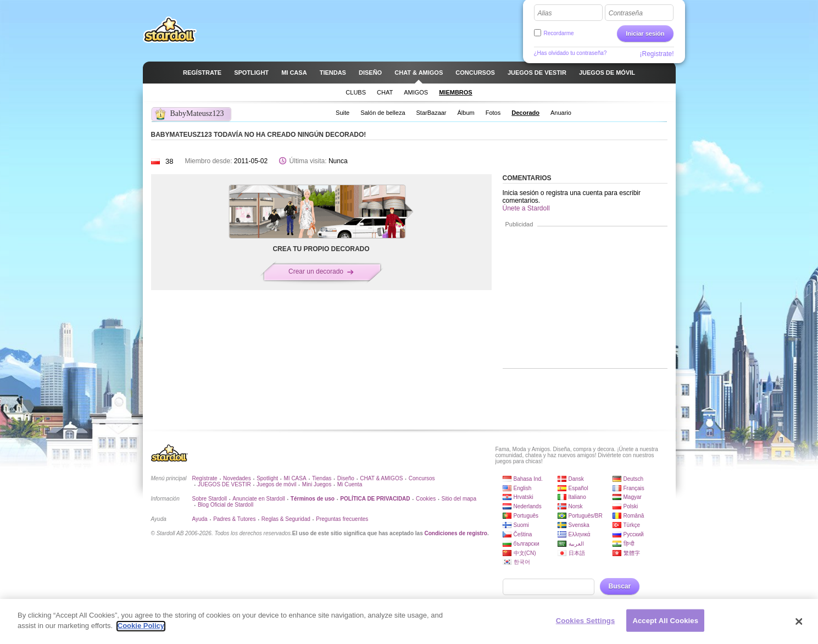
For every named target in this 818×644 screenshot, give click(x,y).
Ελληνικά (580, 534)
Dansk (576, 479)
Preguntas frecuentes (342, 519)
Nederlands (528, 506)
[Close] (799, 626)
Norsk (576, 506)
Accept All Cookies (665, 626)
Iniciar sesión (645, 34)
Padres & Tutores (234, 519)
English (523, 488)
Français (634, 488)
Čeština (523, 534)
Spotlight (267, 478)
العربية (576, 544)
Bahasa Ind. (528, 479)
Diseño (346, 478)
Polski (631, 506)
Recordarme (559, 33)
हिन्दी (629, 544)
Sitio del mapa (459, 499)
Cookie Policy (141, 631)
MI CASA (295, 478)
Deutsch (634, 479)
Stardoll (170, 30)
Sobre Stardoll (210, 499)
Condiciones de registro (455, 533)
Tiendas (322, 478)
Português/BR (586, 516)
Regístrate (205, 478)
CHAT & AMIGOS (381, 478)
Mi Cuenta (350, 484)
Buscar (620, 586)
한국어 (522, 562)
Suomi (521, 525)
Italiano (577, 497)
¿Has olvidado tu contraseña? (571, 53)
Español (578, 488)
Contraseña (626, 13)
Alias (545, 13)
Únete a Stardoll (526, 208)
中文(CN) (525, 553)
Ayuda (200, 519)
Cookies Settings (586, 626)
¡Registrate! (656, 54)
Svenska (579, 525)
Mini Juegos (317, 484)
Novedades (237, 478)
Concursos (422, 478)
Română (634, 516)
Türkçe (632, 525)
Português (526, 516)
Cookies (426, 499)
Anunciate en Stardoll (258, 499)
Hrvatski (524, 497)
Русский (634, 534)
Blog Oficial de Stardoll (226, 505)
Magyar (633, 497)
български (527, 544)
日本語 (577, 553)
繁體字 (632, 553)
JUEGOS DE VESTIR (224, 484)
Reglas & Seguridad (286, 519)
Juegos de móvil (276, 484)
